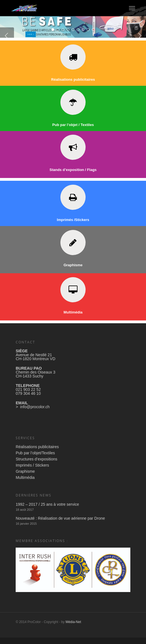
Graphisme (25, 478)
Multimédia (25, 484)
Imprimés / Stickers (32, 472)
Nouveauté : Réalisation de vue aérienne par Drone (60, 525)
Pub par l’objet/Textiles (35, 459)
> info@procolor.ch (33, 413)
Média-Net (73, 628)
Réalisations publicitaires (37, 453)
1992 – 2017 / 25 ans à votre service (47, 511)
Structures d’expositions (36, 465)
